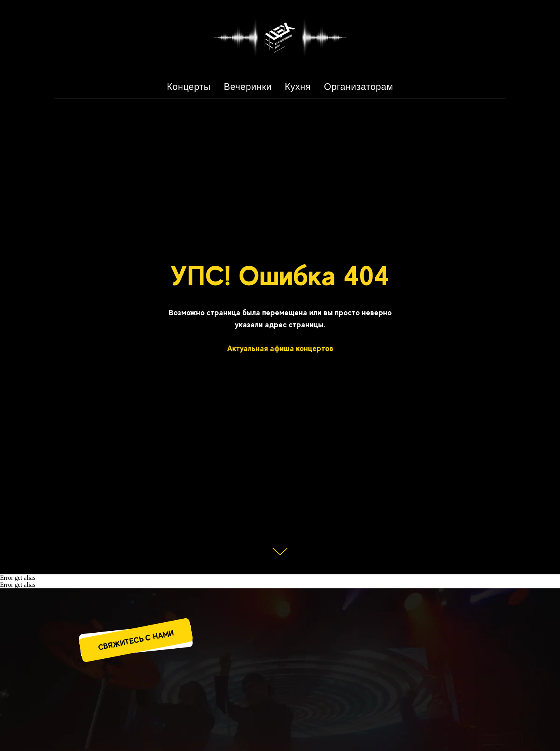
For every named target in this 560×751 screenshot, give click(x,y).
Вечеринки (248, 87)
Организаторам (359, 87)
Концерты (189, 87)
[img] (163, 715)
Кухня (298, 87)
